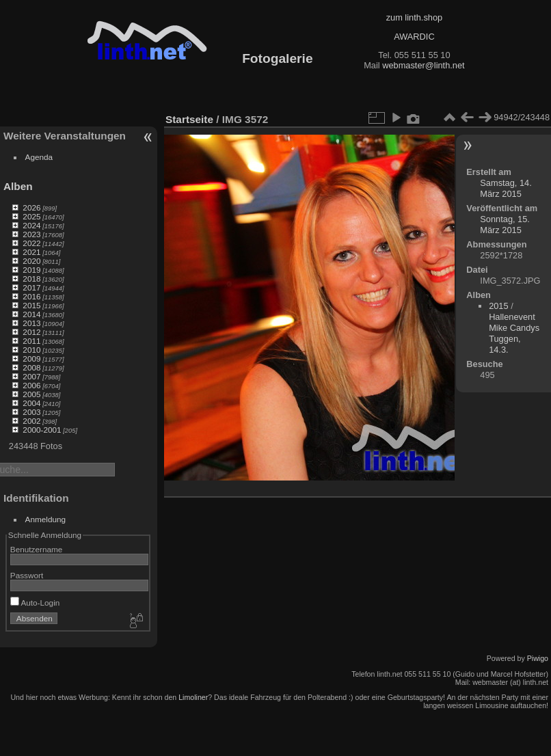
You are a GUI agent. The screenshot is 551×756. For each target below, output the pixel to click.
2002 (31, 421)
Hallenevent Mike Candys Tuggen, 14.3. (514, 333)
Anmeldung (46, 519)
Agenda (39, 157)
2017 (31, 287)
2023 (31, 234)
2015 (31, 305)
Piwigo (538, 658)
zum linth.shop (415, 17)
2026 (31, 207)
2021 (31, 252)
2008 (31, 367)
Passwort (27, 575)
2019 (31, 270)
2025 (31, 216)
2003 (31, 412)
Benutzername (37, 549)
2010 (31, 350)
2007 (31, 376)
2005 (31, 394)
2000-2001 (42, 430)
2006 (31, 385)
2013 (31, 323)
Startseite (189, 119)
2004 (31, 403)
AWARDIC (414, 37)
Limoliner (193, 697)
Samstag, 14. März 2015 (506, 188)
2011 (31, 341)
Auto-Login (35, 603)
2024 (31, 225)
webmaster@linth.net (423, 65)
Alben (18, 186)
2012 (31, 332)
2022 (31, 243)
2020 (31, 261)
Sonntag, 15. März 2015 (505, 225)
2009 (31, 359)
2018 (31, 279)
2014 (31, 314)
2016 (31, 296)
